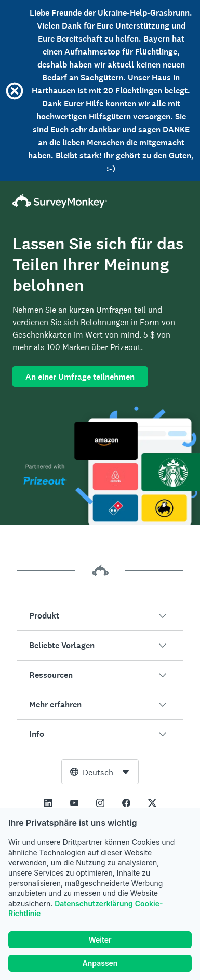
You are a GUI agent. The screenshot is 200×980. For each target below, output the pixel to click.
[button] (100, 616)
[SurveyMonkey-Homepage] (100, 201)
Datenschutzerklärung (94, 903)
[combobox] (100, 772)
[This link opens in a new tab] (48, 803)
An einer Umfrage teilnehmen (80, 377)
